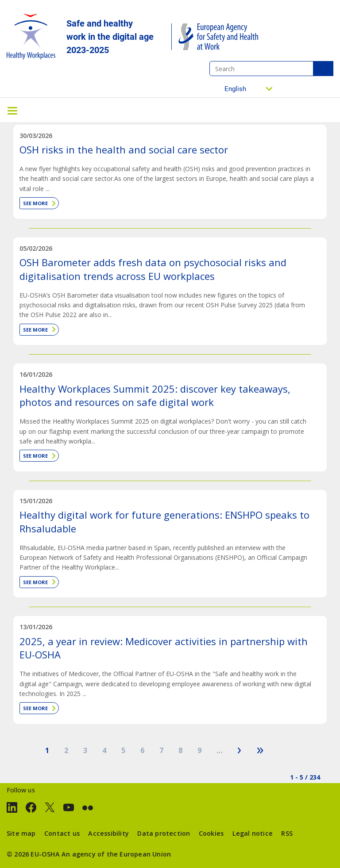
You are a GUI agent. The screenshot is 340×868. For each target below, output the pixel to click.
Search (323, 69)
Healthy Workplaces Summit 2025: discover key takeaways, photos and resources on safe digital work (155, 396)
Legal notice (253, 833)
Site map (21, 833)
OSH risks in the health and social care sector (124, 149)
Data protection (164, 833)
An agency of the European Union (116, 854)
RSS (287, 833)
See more (35, 203)
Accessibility (108, 833)
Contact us (62, 833)
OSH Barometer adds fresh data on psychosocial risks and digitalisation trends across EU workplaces (153, 269)
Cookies (211, 833)
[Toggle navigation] (12, 110)
